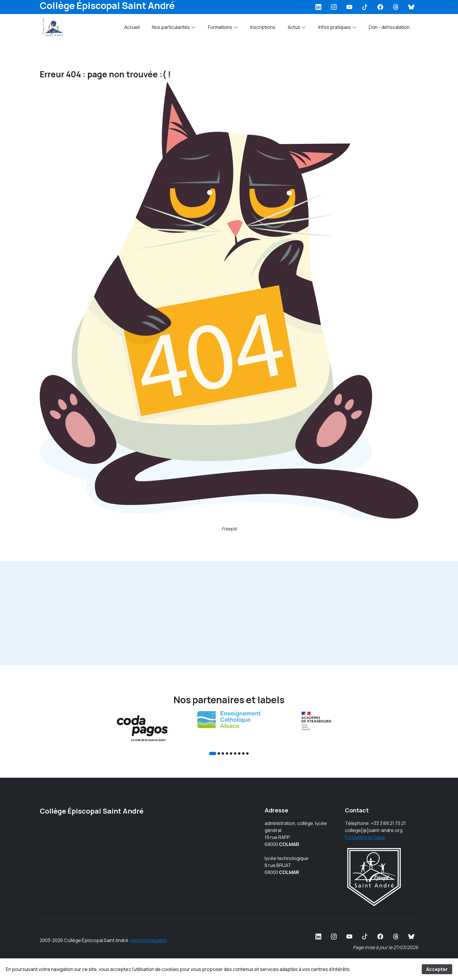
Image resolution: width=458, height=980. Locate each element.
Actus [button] (297, 27)
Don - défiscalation (389, 27)
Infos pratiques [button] (338, 27)
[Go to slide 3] (223, 753)
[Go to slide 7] (239, 753)
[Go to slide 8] (243, 753)
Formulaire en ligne (365, 837)
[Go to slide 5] (231, 753)
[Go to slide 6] (235, 753)
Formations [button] (223, 27)
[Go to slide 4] (227, 753)
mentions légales (149, 940)
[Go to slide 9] (247, 753)
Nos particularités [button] (174, 27)
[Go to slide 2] (219, 753)
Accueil (132, 27)
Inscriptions (263, 27)
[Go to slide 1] (212, 753)
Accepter (437, 969)
